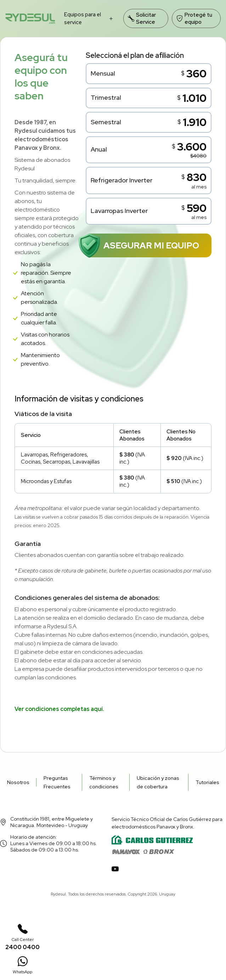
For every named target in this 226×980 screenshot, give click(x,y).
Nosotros (18, 782)
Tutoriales (207, 782)
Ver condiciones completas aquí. (59, 709)
